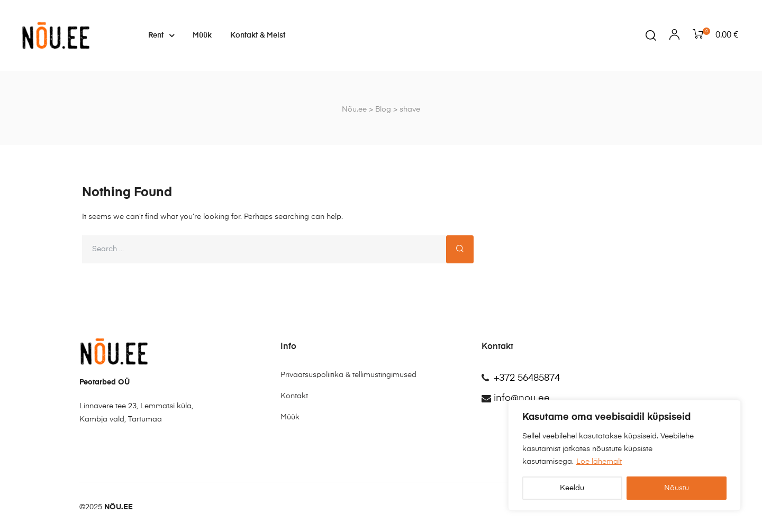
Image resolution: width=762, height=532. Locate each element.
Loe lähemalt (599, 462)
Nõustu (677, 488)
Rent (161, 35)
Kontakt (294, 396)
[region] (624, 455)
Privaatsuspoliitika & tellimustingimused (348, 375)
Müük (202, 35)
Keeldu (572, 488)
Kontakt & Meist (258, 35)
